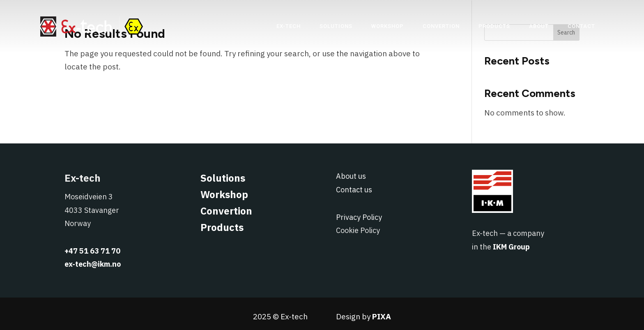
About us (351, 176)
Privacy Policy (359, 217)
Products (222, 227)
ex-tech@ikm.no (93, 264)
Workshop (224, 194)
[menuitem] (289, 26)
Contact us (354, 190)
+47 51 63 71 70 (92, 251)
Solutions (223, 178)
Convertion (226, 211)
